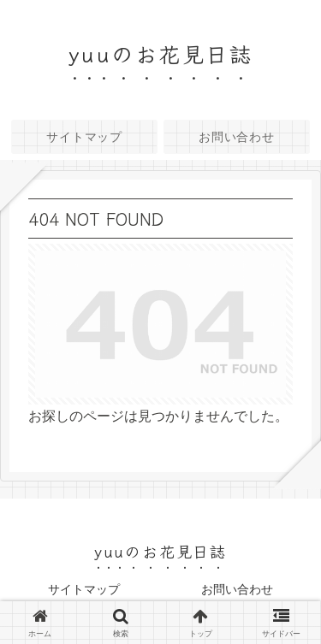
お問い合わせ (237, 589)
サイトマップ (84, 589)
